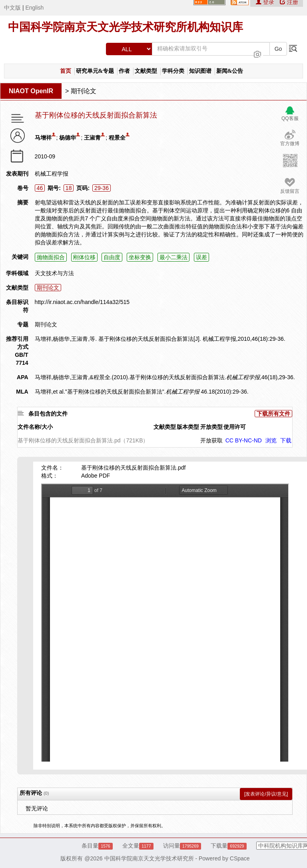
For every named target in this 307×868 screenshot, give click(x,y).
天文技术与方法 (54, 273)
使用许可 (235, 427)
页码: (83, 188)
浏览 (271, 440)
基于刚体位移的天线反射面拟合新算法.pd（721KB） (83, 440)
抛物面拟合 (51, 257)
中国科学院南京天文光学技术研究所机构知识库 (126, 27)
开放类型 (211, 427)
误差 (201, 257)
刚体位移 (84, 257)
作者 (124, 71)
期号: (54, 188)
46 (40, 188)
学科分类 (173, 71)
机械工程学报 (52, 174)
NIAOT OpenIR (31, 91)
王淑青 (92, 138)
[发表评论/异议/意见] (266, 794)
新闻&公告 (230, 71)
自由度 (112, 257)
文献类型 (146, 71)
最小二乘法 (173, 257)
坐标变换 (140, 257)
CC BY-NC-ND (244, 440)
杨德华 (68, 138)
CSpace (240, 858)
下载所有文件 (273, 414)
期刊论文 (84, 91)
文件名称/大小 (35, 427)
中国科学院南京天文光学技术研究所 (149, 858)
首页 (66, 71)
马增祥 (43, 138)
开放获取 (211, 440)
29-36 (102, 188)
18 (69, 188)
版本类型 (188, 427)
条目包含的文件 (48, 414)
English (34, 8)
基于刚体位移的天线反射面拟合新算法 (96, 115)
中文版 (12, 8)
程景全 (117, 138)
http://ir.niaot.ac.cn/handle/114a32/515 (82, 302)
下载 (286, 440)
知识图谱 (200, 71)
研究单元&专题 (95, 71)
